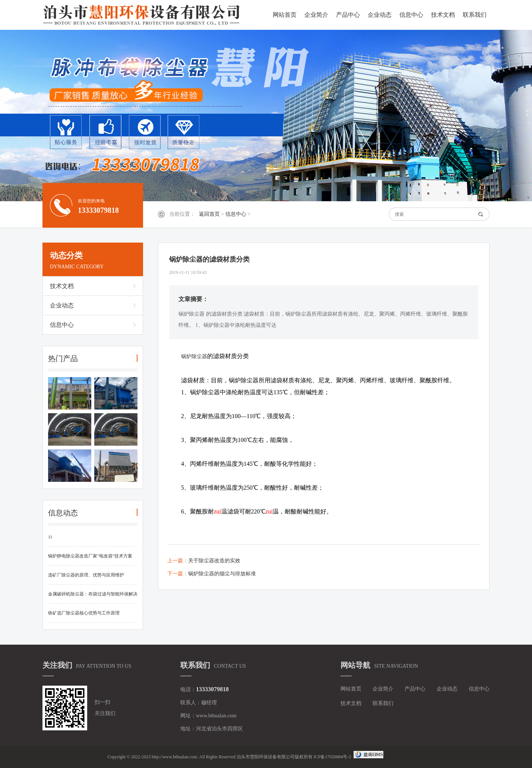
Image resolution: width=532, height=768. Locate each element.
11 (50, 537)
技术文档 (443, 15)
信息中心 (411, 15)
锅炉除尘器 (194, 356)
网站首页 (285, 15)
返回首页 (209, 214)
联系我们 (475, 15)
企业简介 (316, 15)
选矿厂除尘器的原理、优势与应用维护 (86, 575)
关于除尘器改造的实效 (214, 561)
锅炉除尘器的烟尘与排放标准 (222, 574)
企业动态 (380, 15)
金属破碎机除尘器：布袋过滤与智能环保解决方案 (93, 598)
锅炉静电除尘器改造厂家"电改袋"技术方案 (90, 556)
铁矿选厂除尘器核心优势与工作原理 (84, 613)
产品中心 (348, 15)
